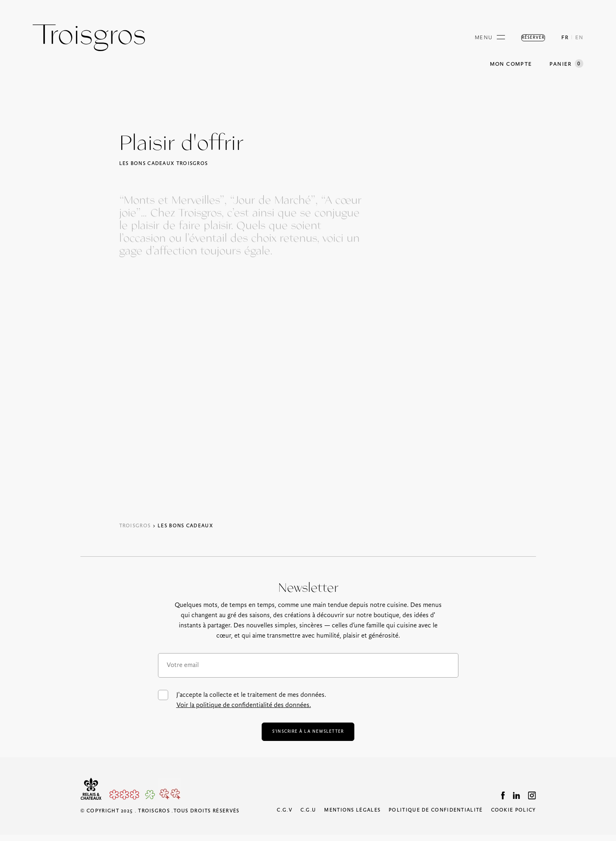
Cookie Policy (514, 816)
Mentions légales (352, 816)
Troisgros (135, 526)
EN (579, 38)
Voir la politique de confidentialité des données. (244, 705)
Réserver (523, 38)
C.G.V (285, 816)
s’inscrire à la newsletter (308, 735)
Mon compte (511, 64)
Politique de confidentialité (436, 816)
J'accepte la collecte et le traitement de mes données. (242, 700)
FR (565, 38)
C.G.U (308, 816)
